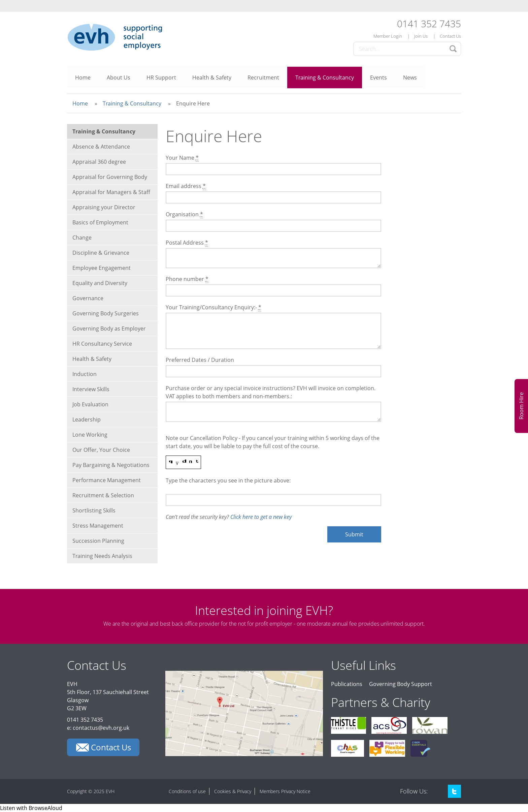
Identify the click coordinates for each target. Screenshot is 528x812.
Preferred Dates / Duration (200, 360)
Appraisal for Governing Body (110, 177)
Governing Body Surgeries (106, 313)
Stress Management (98, 526)
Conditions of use (187, 791)
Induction (85, 374)
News (410, 77)
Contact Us (450, 36)
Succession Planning (98, 541)
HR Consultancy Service (102, 344)
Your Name (182, 158)
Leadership (87, 419)
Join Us (421, 36)
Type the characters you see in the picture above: (228, 480)
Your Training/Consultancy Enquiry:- (213, 307)
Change (82, 238)
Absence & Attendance (101, 147)
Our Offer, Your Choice (101, 450)
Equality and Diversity (100, 283)
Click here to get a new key (261, 517)
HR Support (161, 77)
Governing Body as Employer (109, 329)
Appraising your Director (104, 207)
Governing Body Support (401, 684)
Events (378, 77)
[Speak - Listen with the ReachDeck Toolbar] (31, 808)
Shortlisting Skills (94, 510)
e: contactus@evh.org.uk (98, 728)
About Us (119, 77)
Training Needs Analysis (102, 556)
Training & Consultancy (325, 77)
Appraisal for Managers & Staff (111, 192)
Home (83, 77)
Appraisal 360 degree (99, 162)
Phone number (187, 279)
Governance (88, 298)
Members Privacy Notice (285, 791)
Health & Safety (212, 77)
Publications (347, 684)
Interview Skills (91, 389)
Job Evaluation (90, 404)
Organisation (184, 214)
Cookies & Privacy (233, 791)
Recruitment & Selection (103, 495)
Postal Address (187, 243)
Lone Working (90, 435)
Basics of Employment (100, 222)
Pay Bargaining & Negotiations (111, 465)
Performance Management (107, 480)
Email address (186, 186)
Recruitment (263, 77)
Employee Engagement (102, 268)
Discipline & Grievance (101, 253)
